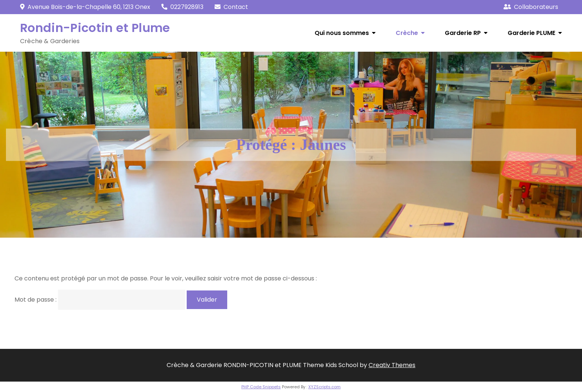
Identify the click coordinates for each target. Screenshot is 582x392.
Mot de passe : (100, 300)
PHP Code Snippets (261, 387)
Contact (236, 7)
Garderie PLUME (531, 33)
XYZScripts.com (324, 387)
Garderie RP (463, 33)
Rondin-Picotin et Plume (95, 28)
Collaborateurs (531, 7)
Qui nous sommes (342, 33)
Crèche (407, 33)
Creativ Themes (392, 365)
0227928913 (182, 7)
